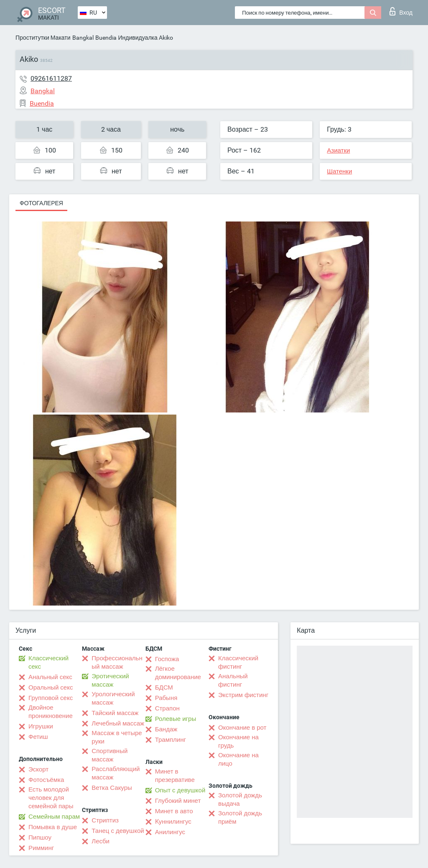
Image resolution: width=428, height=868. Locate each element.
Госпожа (167, 659)
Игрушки (41, 726)
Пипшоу (40, 837)
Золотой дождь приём (240, 817)
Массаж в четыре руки (117, 737)
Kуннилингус (173, 822)
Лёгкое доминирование (178, 673)
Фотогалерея (41, 203)
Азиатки (338, 150)
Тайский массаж (115, 713)
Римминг (41, 848)
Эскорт (38, 769)
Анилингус (170, 832)
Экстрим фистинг (243, 695)
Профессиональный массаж (117, 662)
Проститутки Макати (43, 38)
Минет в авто (174, 811)
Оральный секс (51, 687)
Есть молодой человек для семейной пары (51, 798)
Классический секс (48, 662)
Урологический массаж (113, 698)
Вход (401, 11)
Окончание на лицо (238, 759)
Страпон (167, 708)
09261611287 (51, 78)
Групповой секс (51, 698)
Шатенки (339, 171)
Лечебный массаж (118, 723)
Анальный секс (50, 677)
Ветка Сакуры (112, 788)
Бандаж (166, 729)
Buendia (106, 38)
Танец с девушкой (118, 831)
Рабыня (166, 698)
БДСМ (164, 687)
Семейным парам (54, 817)
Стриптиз (105, 820)
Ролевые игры (176, 719)
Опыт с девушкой (180, 790)
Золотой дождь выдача (240, 799)
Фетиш (38, 737)
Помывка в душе (53, 827)
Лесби (101, 841)
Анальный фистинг (233, 680)
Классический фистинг (238, 662)
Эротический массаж (110, 680)
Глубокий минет (178, 801)
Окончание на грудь (238, 741)
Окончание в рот (242, 728)
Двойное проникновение (51, 712)
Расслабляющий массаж (116, 773)
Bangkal (83, 38)
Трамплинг (171, 740)
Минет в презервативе (175, 776)
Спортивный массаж (110, 755)
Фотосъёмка (46, 780)
